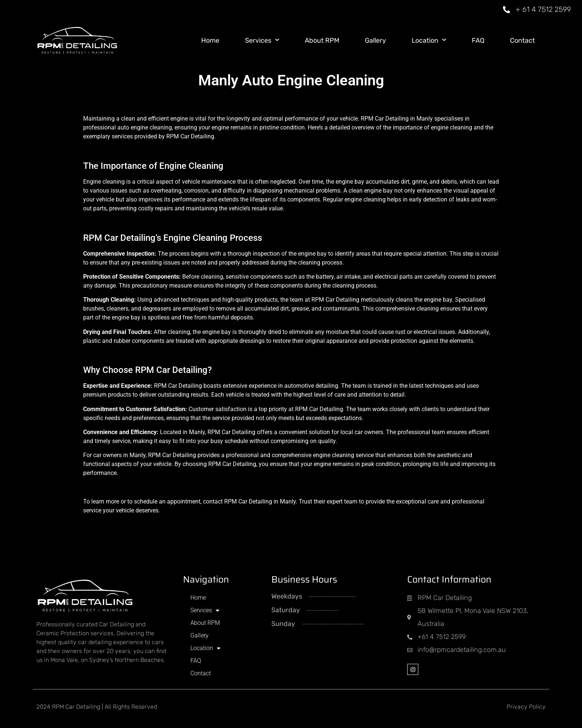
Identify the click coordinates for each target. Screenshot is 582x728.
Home (210, 40)
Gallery (375, 40)
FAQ (478, 40)
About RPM (322, 40)
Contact (522, 40)
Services (262, 40)
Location (429, 40)
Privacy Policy (526, 707)
